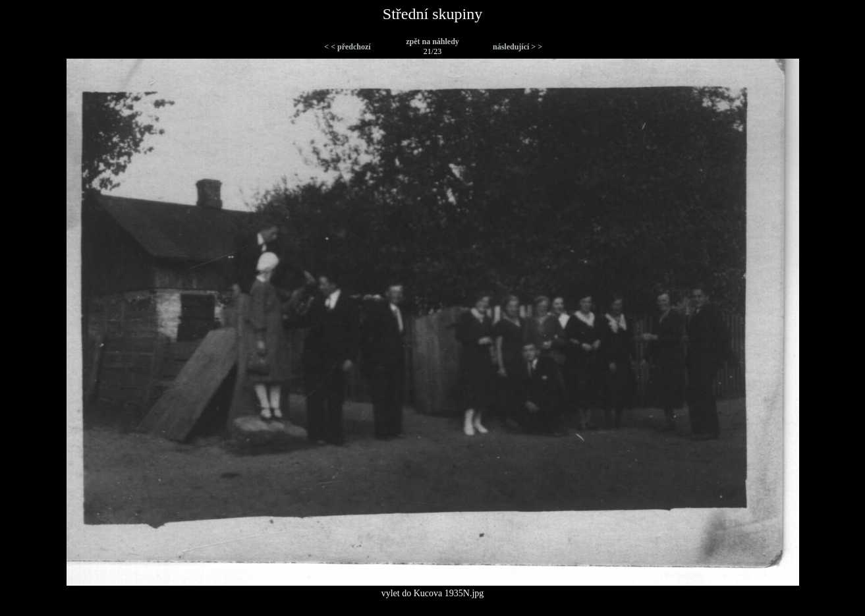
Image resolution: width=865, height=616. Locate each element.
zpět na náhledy (432, 42)
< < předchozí (347, 47)
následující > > (517, 47)
